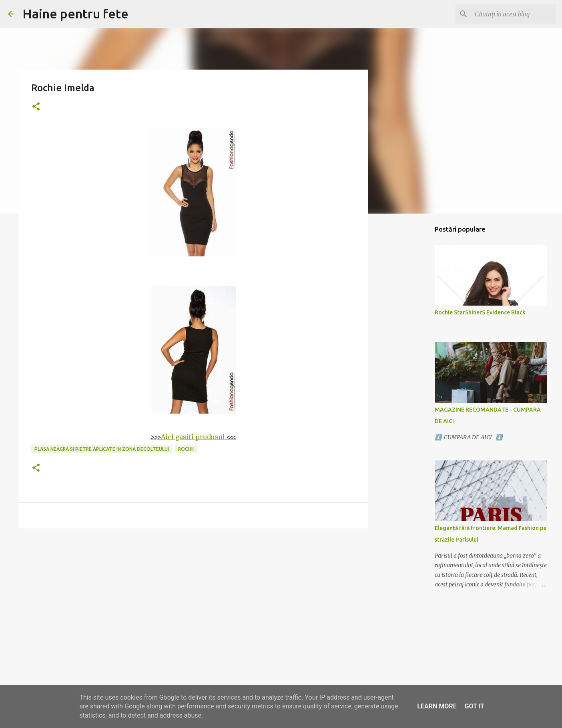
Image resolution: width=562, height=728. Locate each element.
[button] (36, 107)
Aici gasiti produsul (193, 437)
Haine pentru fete (75, 14)
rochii (186, 449)
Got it (474, 706)
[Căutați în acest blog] (514, 14)
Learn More (437, 706)
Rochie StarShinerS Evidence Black (480, 312)
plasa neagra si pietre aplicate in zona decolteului (102, 449)
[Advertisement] (193, 596)
